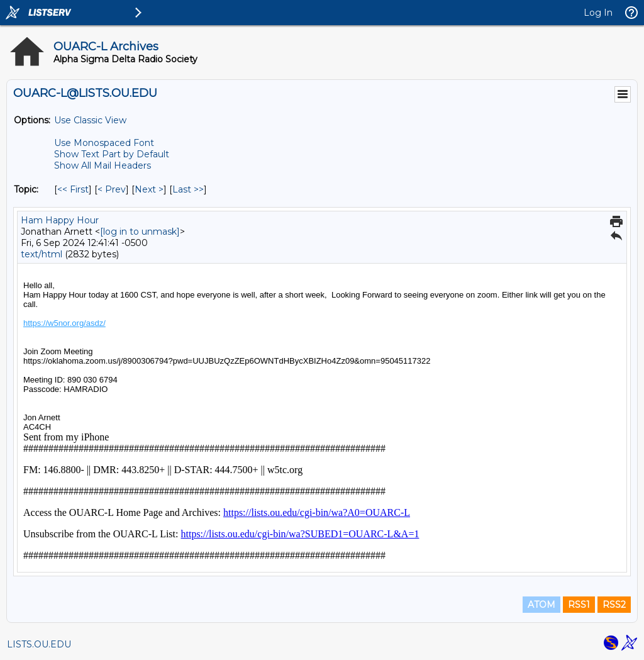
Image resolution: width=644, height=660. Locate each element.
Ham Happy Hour (60, 220)
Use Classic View (90, 120)
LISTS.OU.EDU (39, 644)
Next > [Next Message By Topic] (149, 189)
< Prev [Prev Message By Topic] (112, 189)
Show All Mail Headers (103, 165)
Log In (598, 13)
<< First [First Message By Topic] (73, 189)
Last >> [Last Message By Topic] (188, 189)
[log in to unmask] (140, 232)
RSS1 (579, 605)
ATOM (541, 605)
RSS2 (614, 605)
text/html (42, 254)
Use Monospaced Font (104, 143)
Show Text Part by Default (112, 154)
